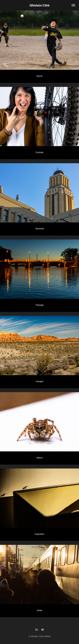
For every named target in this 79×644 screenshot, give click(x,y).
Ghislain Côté (39, 5)
